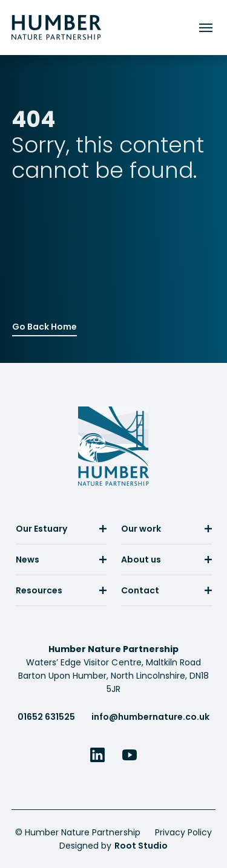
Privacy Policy (183, 832)
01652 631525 (46, 717)
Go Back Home (44, 325)
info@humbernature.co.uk (150, 717)
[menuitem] (61, 533)
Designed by (113, 846)
